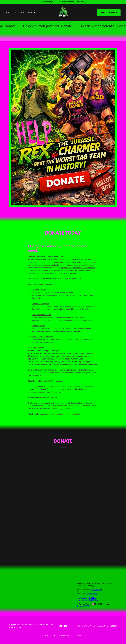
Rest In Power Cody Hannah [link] (68, 636)
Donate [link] (48, 636)
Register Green (109, 12)
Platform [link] (19, 13)
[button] (31, 13)
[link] (63, 12)
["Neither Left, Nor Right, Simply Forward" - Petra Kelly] (63, 2)
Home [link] (8, 13)
